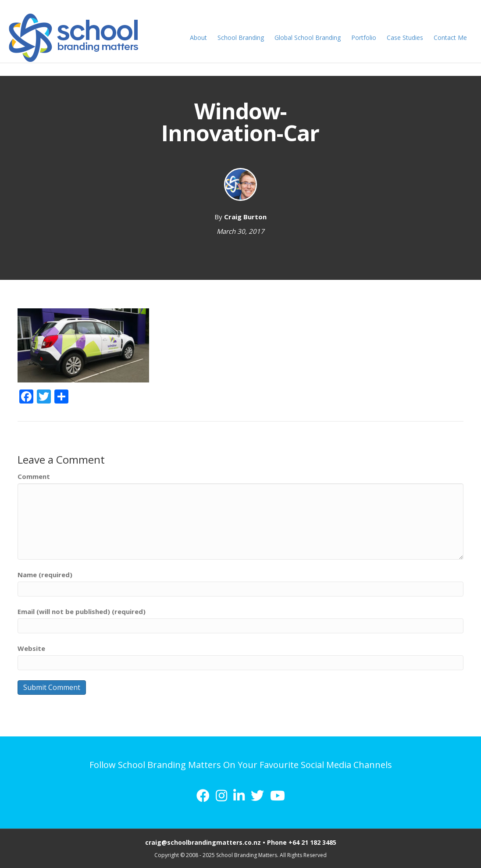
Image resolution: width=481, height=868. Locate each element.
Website (31, 648)
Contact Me (452, 38)
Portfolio (366, 38)
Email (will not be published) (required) (82, 611)
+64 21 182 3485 (312, 842)
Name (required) (45, 575)
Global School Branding (310, 38)
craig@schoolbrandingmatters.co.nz (203, 842)
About (201, 38)
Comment (34, 476)
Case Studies (407, 38)
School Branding (243, 38)
